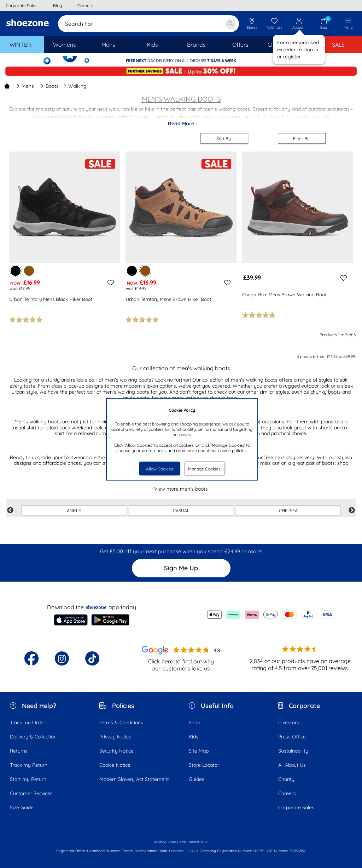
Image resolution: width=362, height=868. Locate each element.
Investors (289, 723)
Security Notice (116, 751)
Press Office (292, 737)
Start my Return (28, 779)
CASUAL (181, 510)
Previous (10, 510)
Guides (197, 779)
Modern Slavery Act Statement (134, 779)
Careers (287, 793)
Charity (286, 779)
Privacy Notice (115, 737)
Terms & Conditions (121, 723)
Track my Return (29, 765)
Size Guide (22, 807)
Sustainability (293, 751)
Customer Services (31, 793)
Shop (194, 723)
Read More (181, 124)
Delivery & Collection (33, 737)
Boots (49, 86)
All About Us (292, 765)
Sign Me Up (181, 568)
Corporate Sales (296, 807)
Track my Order (28, 723)
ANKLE (74, 510)
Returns (19, 751)
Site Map (199, 751)
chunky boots (326, 392)
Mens (25, 86)
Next (352, 510)
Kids (194, 737)
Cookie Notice (115, 765)
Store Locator (204, 765)
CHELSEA (288, 510)
